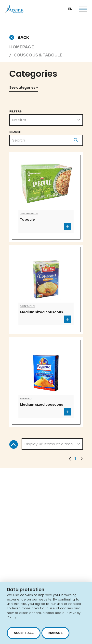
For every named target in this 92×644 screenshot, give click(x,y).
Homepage (22, 47)
